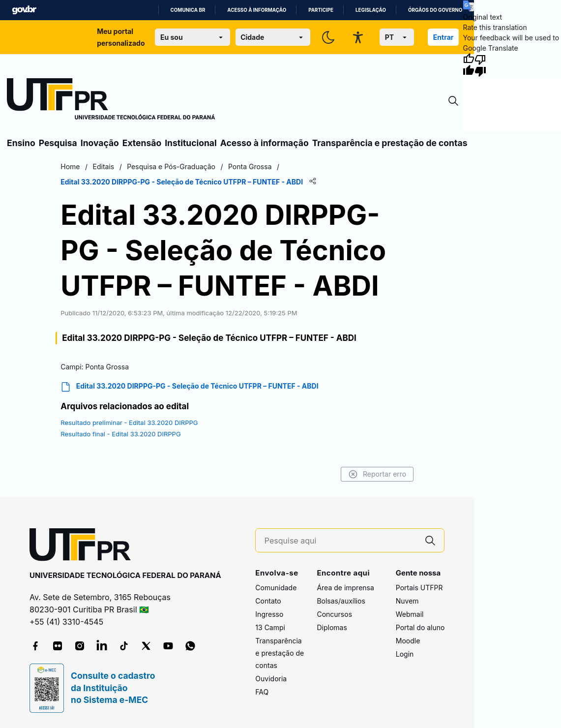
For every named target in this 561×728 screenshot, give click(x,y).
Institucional (191, 143)
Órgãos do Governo (435, 10)
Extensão (142, 143)
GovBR (24, 10)
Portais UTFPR (419, 588)
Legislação (371, 10)
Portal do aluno (420, 627)
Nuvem (407, 601)
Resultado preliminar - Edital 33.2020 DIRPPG (129, 423)
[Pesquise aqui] (341, 541)
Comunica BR (188, 10)
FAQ (262, 692)
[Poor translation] (480, 65)
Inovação (100, 143)
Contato (268, 601)
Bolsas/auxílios (341, 601)
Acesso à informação (257, 10)
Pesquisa (58, 143)
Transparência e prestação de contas (390, 143)
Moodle (408, 641)
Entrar (443, 37)
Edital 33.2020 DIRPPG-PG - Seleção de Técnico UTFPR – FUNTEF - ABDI (189, 387)
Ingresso (269, 614)
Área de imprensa (345, 588)
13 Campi (270, 627)
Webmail (410, 614)
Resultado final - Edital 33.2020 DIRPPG (120, 434)
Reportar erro (377, 474)
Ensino (21, 143)
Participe (321, 10)
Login (405, 654)
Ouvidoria (271, 679)
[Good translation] (469, 65)
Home (70, 167)
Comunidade (276, 588)
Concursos (334, 614)
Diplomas (332, 627)
